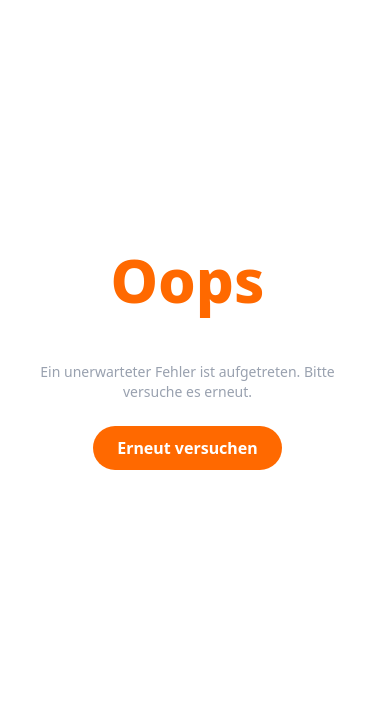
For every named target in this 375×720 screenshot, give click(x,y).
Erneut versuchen (187, 448)
